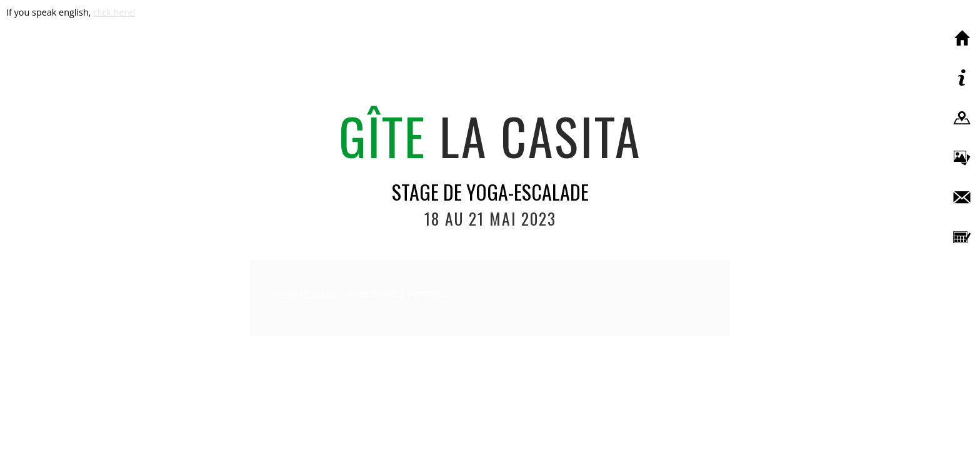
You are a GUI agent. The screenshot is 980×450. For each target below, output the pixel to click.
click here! (114, 12)
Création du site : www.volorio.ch (490, 435)
